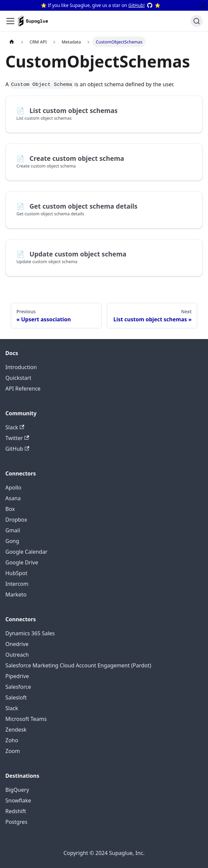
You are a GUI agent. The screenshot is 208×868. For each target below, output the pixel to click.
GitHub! (136, 5)
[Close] (203, 5)
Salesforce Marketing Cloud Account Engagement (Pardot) (78, 665)
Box (10, 509)
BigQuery (17, 790)
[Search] (197, 21)
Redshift (16, 811)
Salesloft (16, 697)
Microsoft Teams (26, 719)
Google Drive (22, 562)
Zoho (12, 740)
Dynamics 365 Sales (30, 633)
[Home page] (12, 42)
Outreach (17, 655)
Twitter (17, 438)
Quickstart (18, 378)
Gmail (13, 530)
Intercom (17, 584)
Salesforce (18, 687)
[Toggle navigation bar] (10, 21)
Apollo (13, 487)
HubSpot (16, 573)
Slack (15, 427)
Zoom (13, 751)
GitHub (17, 449)
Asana (13, 498)
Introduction (21, 367)
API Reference (23, 389)
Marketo (16, 594)
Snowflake (18, 800)
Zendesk (16, 730)
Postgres (16, 822)
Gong (12, 541)
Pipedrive (17, 676)
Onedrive (17, 644)
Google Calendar (26, 552)
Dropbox (16, 520)
